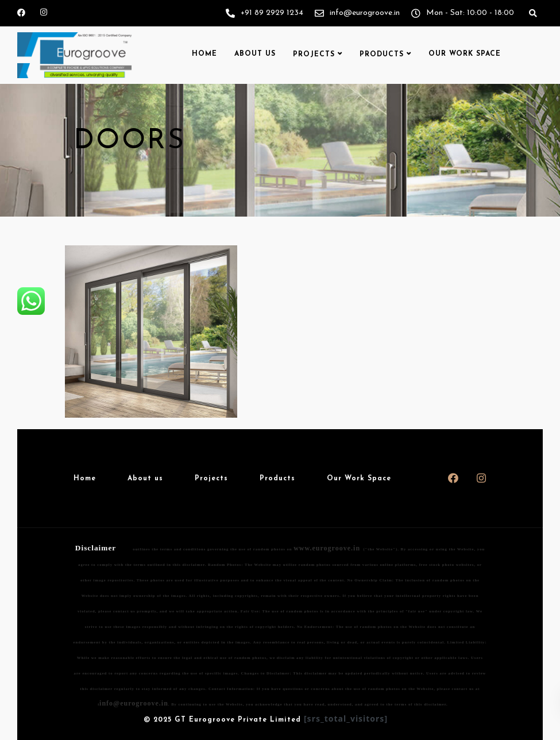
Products (382, 55)
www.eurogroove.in (327, 548)
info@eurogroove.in (134, 703)
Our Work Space (465, 54)
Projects (314, 55)
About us (255, 54)
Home (204, 54)
